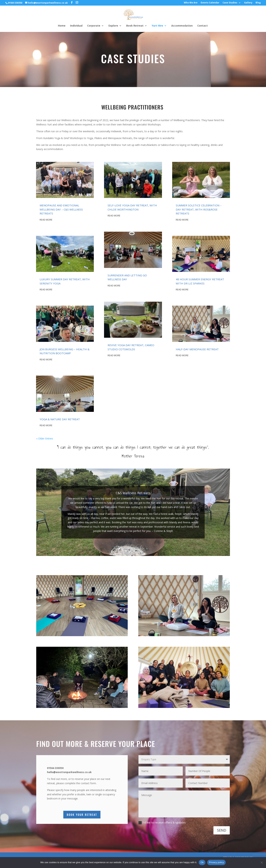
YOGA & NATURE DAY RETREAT (60, 419)
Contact (203, 26)
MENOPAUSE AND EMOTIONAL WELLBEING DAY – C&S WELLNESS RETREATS (61, 209)
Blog (258, 3)
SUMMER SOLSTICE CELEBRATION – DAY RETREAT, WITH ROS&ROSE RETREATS (199, 209)
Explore (113, 26)
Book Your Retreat (82, 815)
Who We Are (191, 3)
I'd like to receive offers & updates (162, 823)
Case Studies (230, 3)
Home (62, 26)
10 (147, 549)
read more (46, 220)
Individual (76, 26)
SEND (222, 830)
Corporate (94, 26)
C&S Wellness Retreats (133, 496)
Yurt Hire (157, 26)
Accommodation (182, 26)
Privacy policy (216, 862)
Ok (202, 862)
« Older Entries (45, 438)
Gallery (248, 3)
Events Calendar (210, 3)
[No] (262, 862)
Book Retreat (135, 26)
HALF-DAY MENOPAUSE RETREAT (197, 349)
